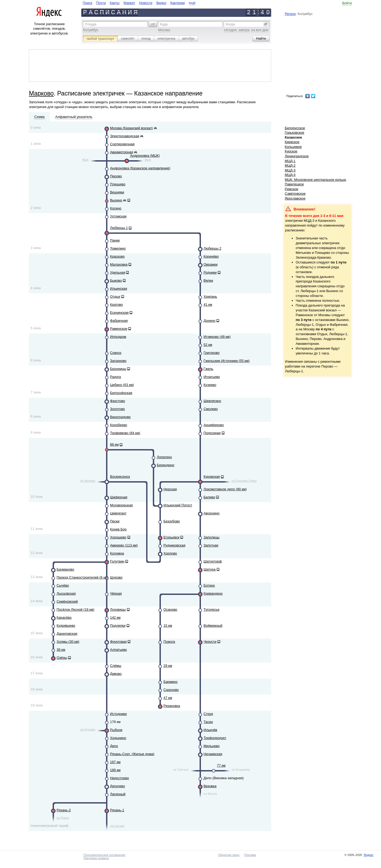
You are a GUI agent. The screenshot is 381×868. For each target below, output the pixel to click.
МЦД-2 (290, 165)
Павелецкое (294, 184)
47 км (168, 698)
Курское (291, 151)
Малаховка (119, 264)
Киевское (292, 142)
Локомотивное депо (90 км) (225, 489)
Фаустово (118, 401)
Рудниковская (174, 545)
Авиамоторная (122, 152)
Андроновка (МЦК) (145, 156)
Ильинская (119, 288)
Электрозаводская (125, 136)
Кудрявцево (66, 626)
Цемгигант (118, 513)
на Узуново (88, 729)
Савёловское (295, 194)
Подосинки (212, 433)
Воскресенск (120, 477)
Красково (117, 256)
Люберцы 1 (119, 228)
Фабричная (119, 321)
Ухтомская (118, 216)
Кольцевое (293, 147)
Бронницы (118, 369)
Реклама (250, 855)
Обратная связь (229, 855)
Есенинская (119, 313)
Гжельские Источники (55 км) (227, 361)
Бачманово (65, 569)
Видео (161, 3)
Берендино (166, 465)
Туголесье (212, 609)
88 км (114, 444)
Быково (116, 280)
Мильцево (212, 746)
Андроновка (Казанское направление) (140, 168)
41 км (208, 305)
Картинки (178, 3)
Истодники (118, 714)
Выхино (116, 200)
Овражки (211, 264)
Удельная (118, 272)
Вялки (208, 280)
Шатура (210, 569)
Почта (101, 3)
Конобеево (119, 425)
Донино (209, 321)
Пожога (169, 642)
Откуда (91, 24)
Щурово (116, 577)
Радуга (116, 377)
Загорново (118, 361)
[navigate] (139, 3)
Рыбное (116, 730)
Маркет (129, 3)
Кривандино (213, 593)
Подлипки (118, 626)
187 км (115, 762)
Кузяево (210, 385)
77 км (221, 765)
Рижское (292, 189)
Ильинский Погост (178, 505)
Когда (230, 24)
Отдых (115, 297)
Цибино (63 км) (122, 385)
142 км (115, 617)
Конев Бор (118, 529)
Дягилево (118, 786)
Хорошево (118, 537)
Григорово (212, 353)
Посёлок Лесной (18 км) (75, 609)
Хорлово (170, 553)
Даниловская (67, 634)
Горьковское (295, 133)
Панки (115, 240)
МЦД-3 (290, 170)
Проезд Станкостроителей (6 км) (83, 577)
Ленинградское (297, 156)
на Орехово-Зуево (244, 481)
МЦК (85, 160)
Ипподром (118, 337)
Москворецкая (121, 505)
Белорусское (295, 128)
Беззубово (172, 521)
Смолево (211, 409)
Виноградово (120, 417)
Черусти (210, 642)
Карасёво (64, 617)
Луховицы (118, 609)
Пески (115, 521)
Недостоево (120, 778)
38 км (61, 650)
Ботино (209, 585)
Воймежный (213, 626)
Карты (115, 3)
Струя (208, 714)
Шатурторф (213, 561)
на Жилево (88, 481)
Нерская (170, 489)
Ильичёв (210, 730)
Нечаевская (213, 754)
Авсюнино (212, 513)
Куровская (212, 477)
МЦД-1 (290, 161)
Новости (146, 3)
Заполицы (212, 537)
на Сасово (117, 826)
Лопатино (164, 457)
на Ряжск (63, 818)
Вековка (210, 786)
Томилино (118, 248)
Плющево (118, 184)
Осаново (170, 609)
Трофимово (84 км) (125, 433)
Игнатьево (212, 377)
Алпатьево (118, 650)
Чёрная (116, 593)
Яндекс (369, 855)
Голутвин (117, 561)
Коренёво (211, 256)
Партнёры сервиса (96, 858)
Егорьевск (172, 537)
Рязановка (172, 706)
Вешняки (117, 192)
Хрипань (210, 297)
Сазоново (171, 690)
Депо (114, 746)
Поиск (88, 3)
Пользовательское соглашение (104, 855)
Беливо (209, 497)
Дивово (116, 674)
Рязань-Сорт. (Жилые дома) (132, 754)
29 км (168, 666)
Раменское (119, 329)
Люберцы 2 (213, 248)
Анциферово (214, 425)
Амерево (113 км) (124, 545)
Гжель (208, 369)
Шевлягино (212, 401)
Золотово (118, 409)
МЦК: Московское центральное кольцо (316, 180)
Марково (41, 93)
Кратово (116, 305)
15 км (168, 626)
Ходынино (118, 738)
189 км (115, 770)
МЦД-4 (290, 175)
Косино (116, 208)
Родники (210, 272)
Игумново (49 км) (217, 337)
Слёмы (116, 666)
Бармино (171, 682)
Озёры (62, 658)
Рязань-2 (64, 810)
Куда (164, 24)
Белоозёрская (121, 393)
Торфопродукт (215, 738)
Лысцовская (66, 593)
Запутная (211, 545)
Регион (290, 14)
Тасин (208, 722)
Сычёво (63, 585)
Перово (116, 176)
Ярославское (295, 198)
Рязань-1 (117, 810)
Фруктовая (118, 642)
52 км (208, 345)
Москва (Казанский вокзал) (131, 128)
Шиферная (119, 497)
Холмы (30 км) (68, 642)
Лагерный (118, 794)
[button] (153, 24)
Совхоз (116, 353)
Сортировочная (122, 144)
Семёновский (67, 601)
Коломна (117, 553)
